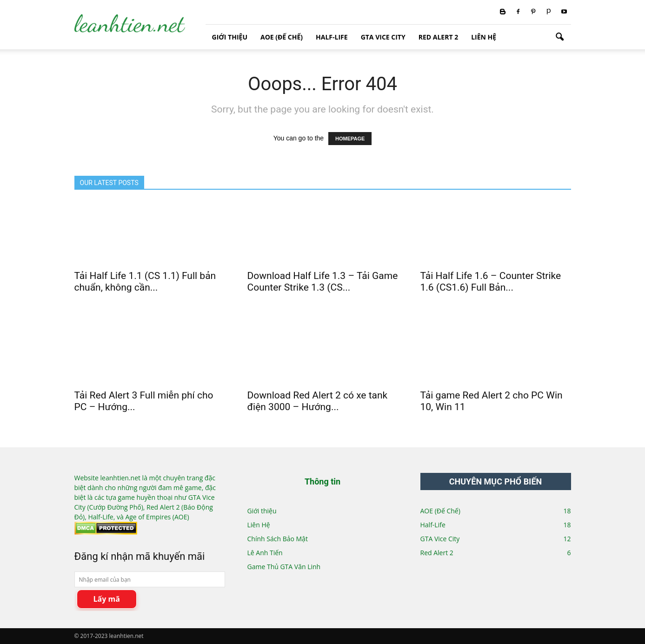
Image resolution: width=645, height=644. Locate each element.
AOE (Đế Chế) (282, 37)
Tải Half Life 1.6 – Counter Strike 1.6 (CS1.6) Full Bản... (491, 282)
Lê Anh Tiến (265, 553)
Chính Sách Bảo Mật (278, 539)
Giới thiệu (230, 37)
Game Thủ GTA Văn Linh (284, 567)
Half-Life (332, 37)
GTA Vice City (383, 37)
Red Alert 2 (438, 37)
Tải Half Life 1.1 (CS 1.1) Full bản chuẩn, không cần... (145, 282)
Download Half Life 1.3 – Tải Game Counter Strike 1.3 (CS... (323, 282)
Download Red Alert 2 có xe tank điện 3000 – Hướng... (318, 401)
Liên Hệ (484, 37)
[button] (560, 37)
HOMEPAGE (350, 139)
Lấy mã (107, 599)
